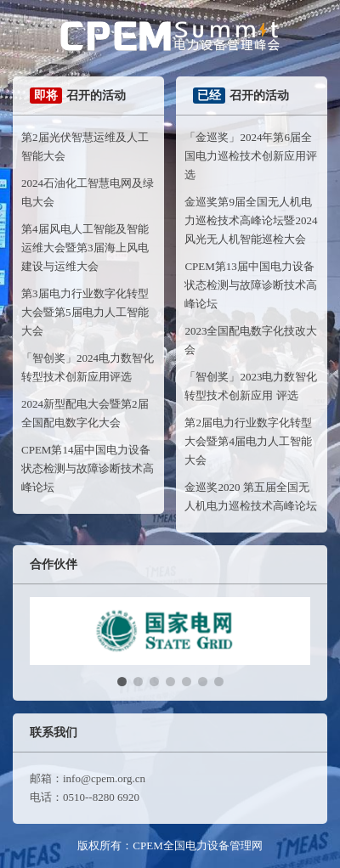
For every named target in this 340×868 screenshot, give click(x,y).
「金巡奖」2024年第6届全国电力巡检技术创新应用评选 (251, 156)
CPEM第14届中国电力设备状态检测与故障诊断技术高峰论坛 (88, 468)
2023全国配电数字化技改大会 (251, 340)
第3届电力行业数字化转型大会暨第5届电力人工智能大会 (85, 312)
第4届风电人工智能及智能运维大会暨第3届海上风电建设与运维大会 (85, 248)
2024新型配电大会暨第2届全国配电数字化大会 (85, 413)
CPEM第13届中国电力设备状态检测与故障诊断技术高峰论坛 (251, 285)
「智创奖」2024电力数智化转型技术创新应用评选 (88, 367)
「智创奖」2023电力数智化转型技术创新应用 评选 (251, 386)
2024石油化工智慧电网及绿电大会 (88, 192)
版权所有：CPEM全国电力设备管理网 (170, 845)
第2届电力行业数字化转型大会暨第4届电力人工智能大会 (248, 441)
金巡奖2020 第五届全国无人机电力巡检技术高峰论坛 (251, 496)
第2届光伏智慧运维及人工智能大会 (85, 147)
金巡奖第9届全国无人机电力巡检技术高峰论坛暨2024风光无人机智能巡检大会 (251, 220)
